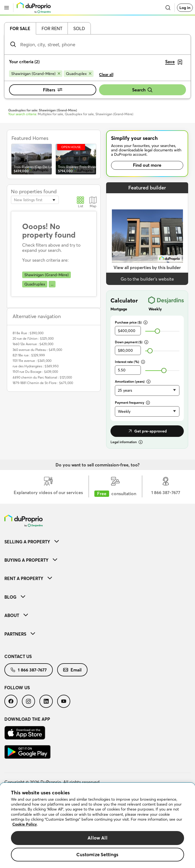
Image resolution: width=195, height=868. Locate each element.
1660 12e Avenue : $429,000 (33, 344)
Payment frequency (132, 403)
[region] (98, 825)
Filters (53, 90)
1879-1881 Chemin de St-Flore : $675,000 (43, 383)
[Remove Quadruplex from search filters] (79, 74)
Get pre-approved (147, 431)
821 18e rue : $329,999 (29, 355)
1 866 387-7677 (29, 670)
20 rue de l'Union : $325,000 (33, 338)
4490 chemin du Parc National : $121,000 (42, 377)
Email (72, 670)
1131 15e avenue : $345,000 (32, 361)
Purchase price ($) (131, 322)
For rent (52, 28)
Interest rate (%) (130, 362)
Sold (79, 28)
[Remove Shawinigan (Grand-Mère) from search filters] (36, 74)
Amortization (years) (133, 381)
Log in (185, 8)
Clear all (106, 74)
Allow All (98, 838)
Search (142, 90)
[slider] (157, 331)
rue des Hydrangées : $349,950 (36, 366)
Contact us (18, 656)
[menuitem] (98, 542)
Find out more (147, 165)
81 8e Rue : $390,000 (28, 333)
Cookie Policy (25, 824)
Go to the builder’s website (147, 279)
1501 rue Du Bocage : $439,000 (35, 372)
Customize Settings (97, 854)
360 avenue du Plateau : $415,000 (37, 350)
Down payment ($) (132, 342)
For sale (20, 28)
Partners (20, 634)
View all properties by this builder (147, 267)
